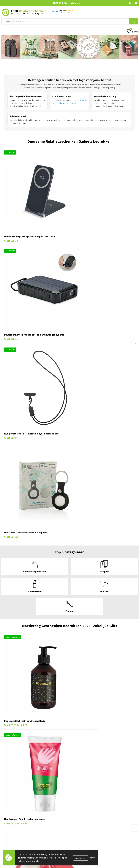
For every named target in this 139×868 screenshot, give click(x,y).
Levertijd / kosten (79, 852)
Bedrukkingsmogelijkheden (84, 860)
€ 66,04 (85, 551)
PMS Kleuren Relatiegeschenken (86, 864)
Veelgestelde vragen (80, 847)
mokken (69, 781)
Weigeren (92, 858)
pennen (83, 100)
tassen (55, 103)
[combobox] (65, 21)
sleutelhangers (59, 781)
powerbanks (57, 784)
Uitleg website (78, 856)
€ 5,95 (84, 471)
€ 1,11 (16, 551)
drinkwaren (63, 103)
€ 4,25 (16, 471)
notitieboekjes (69, 784)
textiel (73, 103)
